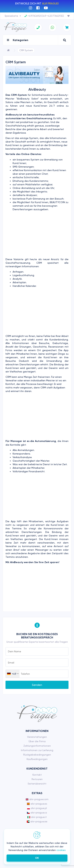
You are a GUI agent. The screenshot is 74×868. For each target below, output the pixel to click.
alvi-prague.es (37, 804)
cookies (61, 850)
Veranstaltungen (37, 737)
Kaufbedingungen (37, 759)
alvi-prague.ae (37, 821)
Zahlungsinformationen (37, 746)
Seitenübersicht (37, 784)
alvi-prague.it (37, 817)
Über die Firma (37, 741)
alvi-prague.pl (37, 808)
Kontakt (37, 775)
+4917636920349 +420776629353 (44, 16)
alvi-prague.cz (37, 813)
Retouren (37, 779)
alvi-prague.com (37, 799)
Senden (37, 685)
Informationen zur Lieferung (37, 750)
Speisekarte (13, 16)
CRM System (26, 50)
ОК (37, 858)
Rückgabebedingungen (37, 755)
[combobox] (13, 674)
